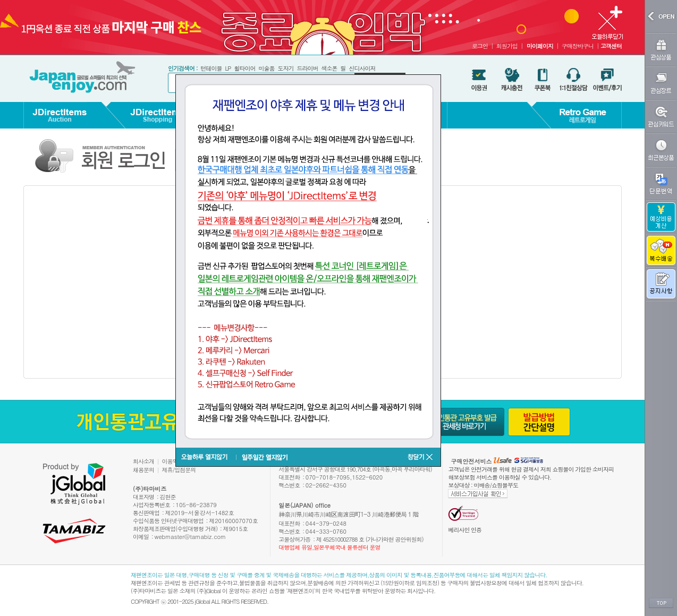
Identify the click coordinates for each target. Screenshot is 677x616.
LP (228, 68)
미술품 (266, 68)
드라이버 (307, 68)
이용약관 (173, 461)
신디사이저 (362, 68)
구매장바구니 (578, 46)
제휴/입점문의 (179, 470)
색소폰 (329, 68)
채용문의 (143, 470)
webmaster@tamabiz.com (191, 537)
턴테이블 (211, 68)
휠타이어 (244, 68)
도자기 (285, 68)
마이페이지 (540, 46)
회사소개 (143, 461)
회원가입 (507, 46)
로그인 (480, 46)
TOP (661, 603)
